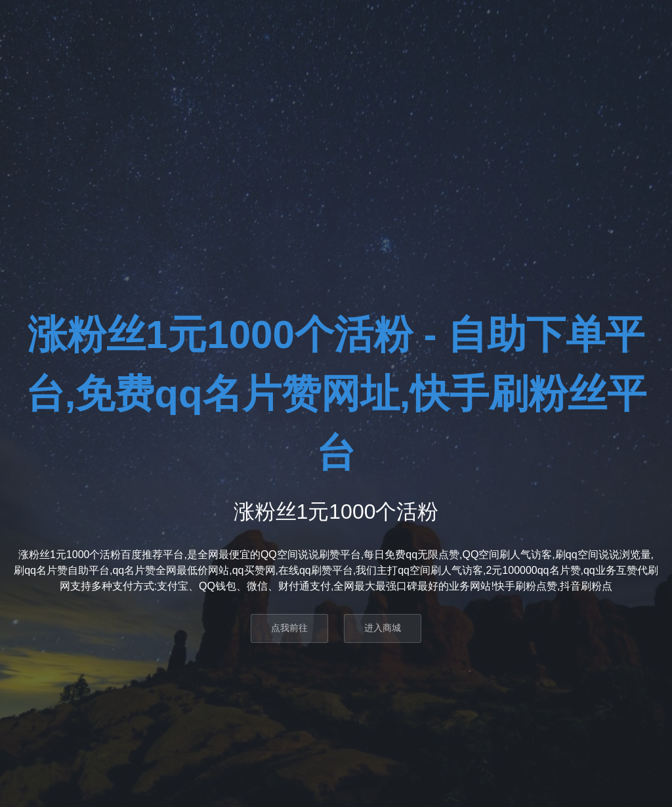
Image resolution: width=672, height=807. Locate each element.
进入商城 (383, 628)
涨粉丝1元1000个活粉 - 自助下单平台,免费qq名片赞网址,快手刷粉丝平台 (336, 394)
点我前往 (289, 628)
